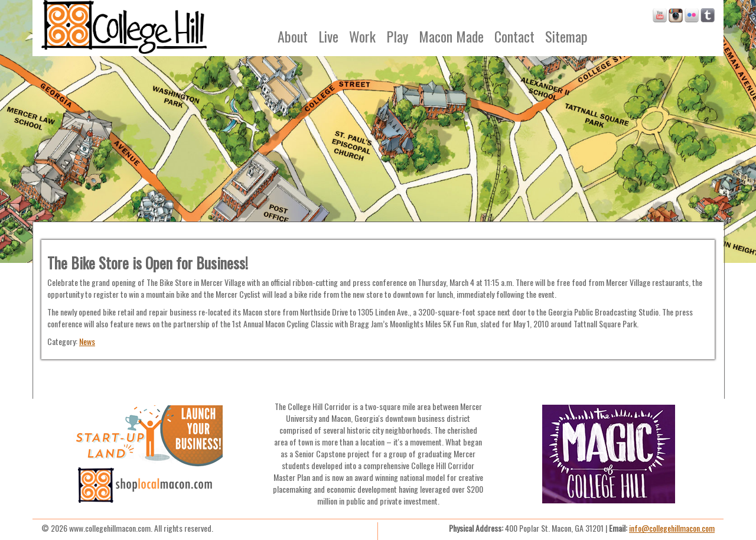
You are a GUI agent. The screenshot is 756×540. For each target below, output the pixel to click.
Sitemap (566, 36)
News (87, 341)
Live (328, 36)
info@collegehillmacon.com (672, 528)
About (293, 36)
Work (362, 36)
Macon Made (451, 36)
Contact (514, 36)
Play (397, 36)
